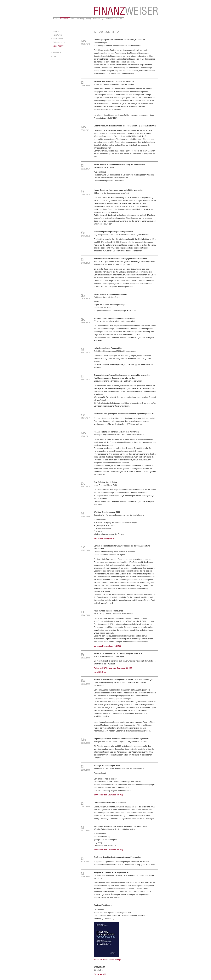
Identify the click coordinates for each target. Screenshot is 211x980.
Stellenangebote (59, 42)
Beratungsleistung (84, 19)
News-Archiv (58, 46)
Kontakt (119, 19)
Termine (56, 31)
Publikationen (58, 39)
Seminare (109, 19)
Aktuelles (64, 19)
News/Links (57, 35)
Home (55, 19)
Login (55, 56)
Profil (72, 19)
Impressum (57, 53)
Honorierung (98, 19)
